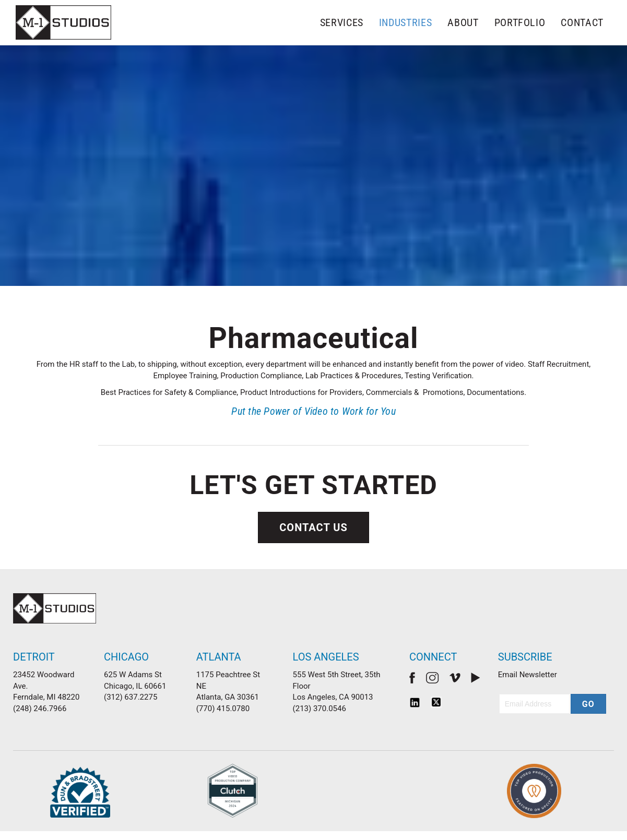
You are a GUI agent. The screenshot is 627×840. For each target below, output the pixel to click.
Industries (406, 22)
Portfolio (520, 22)
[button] (588, 704)
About (463, 22)
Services (342, 22)
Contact (582, 22)
